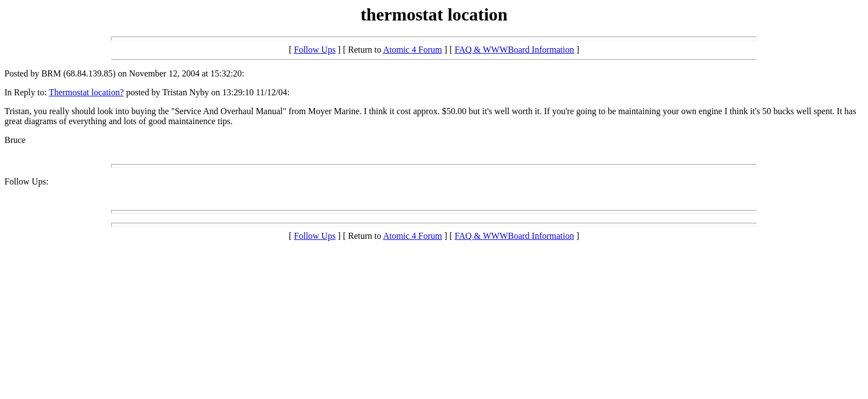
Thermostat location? (86, 92)
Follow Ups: (27, 181)
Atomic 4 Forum (413, 50)
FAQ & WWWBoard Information (514, 50)
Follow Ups (315, 50)
